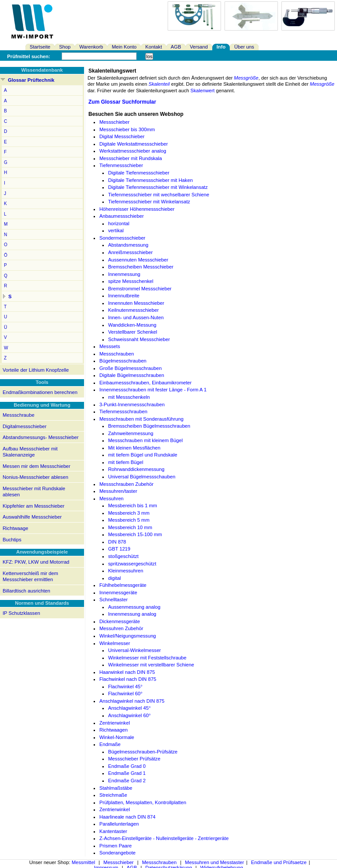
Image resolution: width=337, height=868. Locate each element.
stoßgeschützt (123, 556)
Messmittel (83, 862)
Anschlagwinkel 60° (129, 715)
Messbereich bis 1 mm (133, 505)
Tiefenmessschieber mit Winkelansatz (149, 202)
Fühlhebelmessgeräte (123, 585)
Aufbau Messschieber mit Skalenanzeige (30, 452)
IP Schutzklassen (21, 613)
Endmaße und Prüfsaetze (279, 862)
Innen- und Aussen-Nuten (136, 317)
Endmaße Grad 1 (127, 773)
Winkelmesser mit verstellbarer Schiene (151, 665)
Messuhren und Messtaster (215, 862)
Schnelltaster (114, 600)
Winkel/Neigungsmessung (128, 636)
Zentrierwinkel (115, 723)
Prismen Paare (116, 846)
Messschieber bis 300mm (127, 129)
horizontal (119, 223)
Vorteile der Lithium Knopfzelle (36, 370)
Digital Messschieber (122, 136)
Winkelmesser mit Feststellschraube (147, 658)
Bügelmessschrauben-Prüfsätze (143, 752)
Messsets (110, 346)
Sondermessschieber (122, 238)
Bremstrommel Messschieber (140, 289)
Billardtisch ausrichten (26, 591)
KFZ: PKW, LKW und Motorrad (36, 562)
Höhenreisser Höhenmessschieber (137, 209)
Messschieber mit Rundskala (131, 158)
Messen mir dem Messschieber (37, 466)
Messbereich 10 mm (130, 527)
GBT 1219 (119, 549)
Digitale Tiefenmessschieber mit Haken (150, 180)
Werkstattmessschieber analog (133, 151)
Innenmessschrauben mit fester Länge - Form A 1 (153, 390)
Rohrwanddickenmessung (136, 469)
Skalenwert (202, 91)
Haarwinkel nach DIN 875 (127, 672)
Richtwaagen (114, 730)
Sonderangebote (118, 853)
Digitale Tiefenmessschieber (139, 173)
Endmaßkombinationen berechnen (40, 392)
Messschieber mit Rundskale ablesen (34, 492)
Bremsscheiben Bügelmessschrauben (149, 426)
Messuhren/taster (118, 491)
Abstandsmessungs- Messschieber (40, 437)
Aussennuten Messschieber (138, 260)
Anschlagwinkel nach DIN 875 (132, 701)
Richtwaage (15, 528)
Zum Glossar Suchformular (122, 102)
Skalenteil (159, 84)
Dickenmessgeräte (120, 621)
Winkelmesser (115, 643)
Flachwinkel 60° (125, 694)
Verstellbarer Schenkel (133, 332)
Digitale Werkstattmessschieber (133, 144)
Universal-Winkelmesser (135, 650)
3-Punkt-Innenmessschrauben (132, 404)
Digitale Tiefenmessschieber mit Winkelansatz (158, 187)
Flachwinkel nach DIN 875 (128, 679)
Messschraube (19, 415)
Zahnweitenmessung (131, 433)
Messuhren (111, 498)
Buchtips (12, 540)
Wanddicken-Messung (132, 325)
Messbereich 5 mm (129, 520)
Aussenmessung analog (134, 607)
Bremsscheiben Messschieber (141, 267)
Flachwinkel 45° (125, 687)
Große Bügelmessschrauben (130, 368)
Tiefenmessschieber (121, 165)
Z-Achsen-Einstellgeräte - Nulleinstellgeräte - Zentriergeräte (164, 838)
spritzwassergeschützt (132, 564)
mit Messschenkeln (129, 397)
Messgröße (246, 78)
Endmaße (110, 744)
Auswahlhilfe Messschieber (32, 517)
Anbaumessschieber (121, 216)
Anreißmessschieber (130, 252)
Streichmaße (113, 795)
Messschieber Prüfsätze (134, 759)
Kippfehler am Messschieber (33, 506)
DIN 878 (117, 542)
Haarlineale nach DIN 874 (127, 817)
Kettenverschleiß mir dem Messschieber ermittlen (30, 577)
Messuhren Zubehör (121, 628)
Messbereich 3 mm (129, 513)
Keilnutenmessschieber (133, 310)
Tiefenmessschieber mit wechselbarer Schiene (159, 195)
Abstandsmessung (128, 245)
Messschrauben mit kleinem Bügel (145, 440)
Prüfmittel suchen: (28, 56)
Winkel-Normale (117, 737)
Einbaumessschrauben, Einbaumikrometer (146, 383)
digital (114, 578)
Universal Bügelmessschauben (142, 477)
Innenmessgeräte (118, 593)
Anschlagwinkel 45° (129, 708)
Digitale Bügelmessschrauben (132, 375)
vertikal (116, 230)
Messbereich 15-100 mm (135, 534)
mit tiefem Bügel (126, 462)
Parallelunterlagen (119, 824)
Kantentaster (113, 831)
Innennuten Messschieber (136, 303)
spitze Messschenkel (131, 281)
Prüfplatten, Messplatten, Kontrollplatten (143, 802)
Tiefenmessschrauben (123, 411)
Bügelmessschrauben (123, 361)
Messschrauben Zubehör (126, 484)
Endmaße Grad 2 (127, 781)
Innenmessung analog (132, 614)
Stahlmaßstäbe (116, 788)
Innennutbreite (124, 296)
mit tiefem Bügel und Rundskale (143, 455)
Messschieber (114, 122)
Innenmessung (124, 274)
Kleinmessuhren (126, 571)
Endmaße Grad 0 (127, 766)
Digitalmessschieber (25, 426)
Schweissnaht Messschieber (139, 339)
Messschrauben (117, 354)
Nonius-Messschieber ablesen (35, 477)
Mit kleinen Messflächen (134, 448)
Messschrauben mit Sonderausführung (141, 419)
